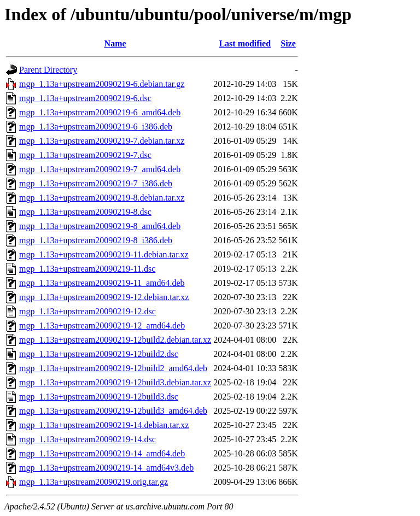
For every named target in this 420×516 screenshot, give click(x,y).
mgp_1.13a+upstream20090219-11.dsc (87, 269)
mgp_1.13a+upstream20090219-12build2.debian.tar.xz (115, 340)
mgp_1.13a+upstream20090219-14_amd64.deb (102, 453)
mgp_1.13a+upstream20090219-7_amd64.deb (100, 169)
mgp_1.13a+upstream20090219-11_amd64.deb (102, 283)
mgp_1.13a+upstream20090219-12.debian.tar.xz (104, 297)
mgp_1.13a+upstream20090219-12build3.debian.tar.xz (115, 382)
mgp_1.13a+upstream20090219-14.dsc (87, 439)
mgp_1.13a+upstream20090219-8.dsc (85, 212)
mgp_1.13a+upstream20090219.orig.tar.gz (94, 482)
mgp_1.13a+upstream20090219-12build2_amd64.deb (113, 368)
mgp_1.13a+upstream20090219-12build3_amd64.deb (113, 411)
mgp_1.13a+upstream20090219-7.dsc (85, 155)
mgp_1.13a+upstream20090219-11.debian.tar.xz (104, 254)
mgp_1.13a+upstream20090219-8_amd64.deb (100, 226)
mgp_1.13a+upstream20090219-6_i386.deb (96, 127)
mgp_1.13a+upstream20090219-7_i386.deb (96, 183)
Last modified (245, 43)
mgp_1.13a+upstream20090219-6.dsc (85, 98)
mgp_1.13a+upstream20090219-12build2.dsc (99, 354)
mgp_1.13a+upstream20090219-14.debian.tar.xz (104, 425)
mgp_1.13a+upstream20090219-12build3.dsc (99, 397)
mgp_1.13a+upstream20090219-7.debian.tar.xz (102, 141)
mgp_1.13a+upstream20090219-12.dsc (87, 311)
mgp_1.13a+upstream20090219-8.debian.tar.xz (102, 198)
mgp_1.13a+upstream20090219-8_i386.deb (96, 240)
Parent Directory (48, 70)
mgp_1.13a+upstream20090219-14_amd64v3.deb (106, 468)
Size (288, 43)
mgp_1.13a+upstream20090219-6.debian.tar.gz (102, 84)
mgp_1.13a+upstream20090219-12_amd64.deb (102, 326)
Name (115, 43)
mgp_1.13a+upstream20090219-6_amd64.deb (100, 112)
